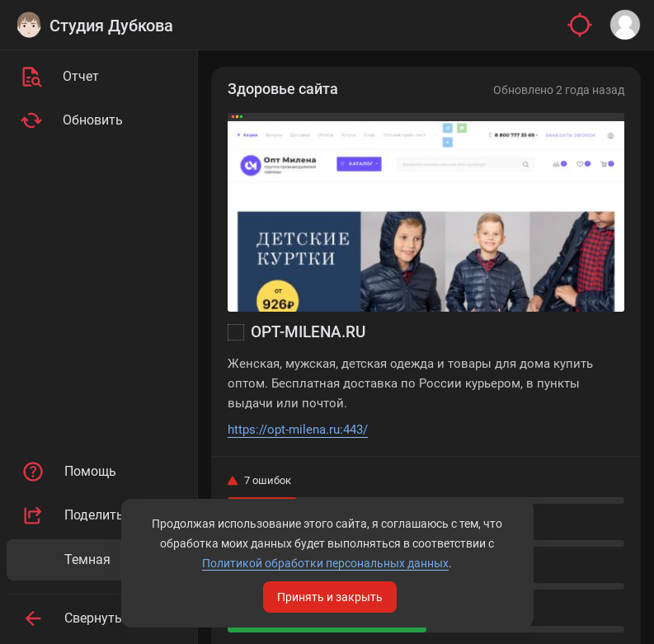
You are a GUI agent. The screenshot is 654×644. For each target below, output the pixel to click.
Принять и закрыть (330, 597)
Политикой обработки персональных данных (325, 563)
